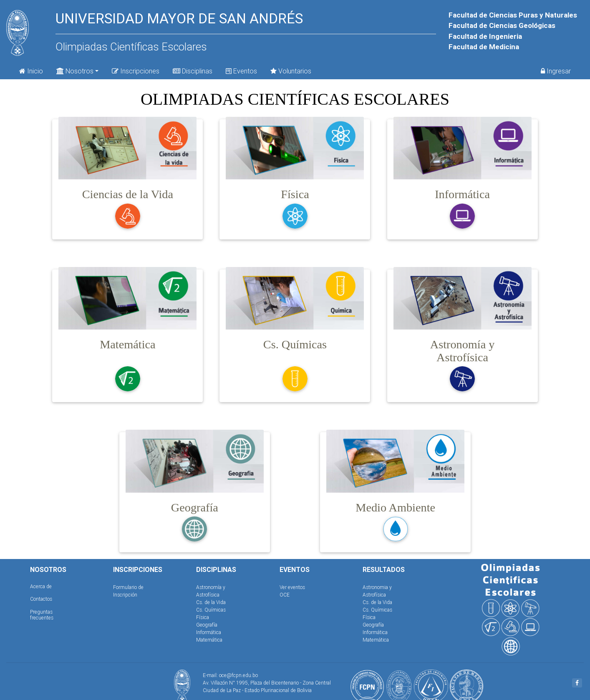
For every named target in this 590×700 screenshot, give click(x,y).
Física (203, 617)
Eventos (241, 71)
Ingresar (556, 71)
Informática (209, 632)
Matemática (209, 640)
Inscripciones (136, 71)
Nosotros (75, 70)
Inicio (31, 71)
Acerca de (41, 586)
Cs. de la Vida (211, 602)
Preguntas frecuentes (42, 615)
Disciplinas (193, 71)
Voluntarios (291, 71)
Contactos (41, 599)
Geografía (207, 625)
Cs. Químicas (211, 610)
